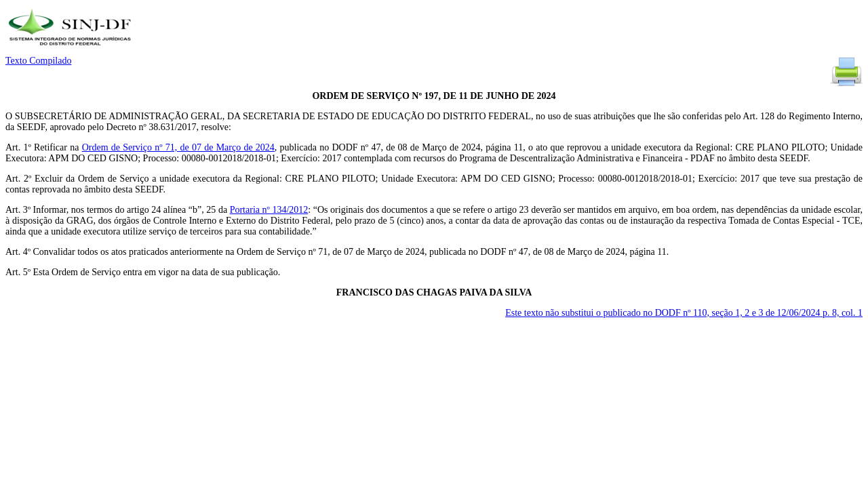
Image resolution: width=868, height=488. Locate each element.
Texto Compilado (38, 61)
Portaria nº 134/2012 (269, 210)
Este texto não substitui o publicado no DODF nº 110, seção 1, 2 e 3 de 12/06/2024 (684, 313)
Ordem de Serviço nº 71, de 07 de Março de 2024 (178, 147)
